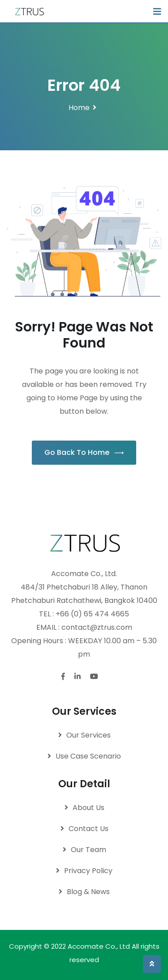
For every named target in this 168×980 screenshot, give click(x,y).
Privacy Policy (88, 871)
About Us (88, 808)
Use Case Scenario (88, 756)
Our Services (88, 735)
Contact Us (88, 829)
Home (79, 108)
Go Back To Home (84, 452)
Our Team (88, 850)
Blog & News (88, 892)
